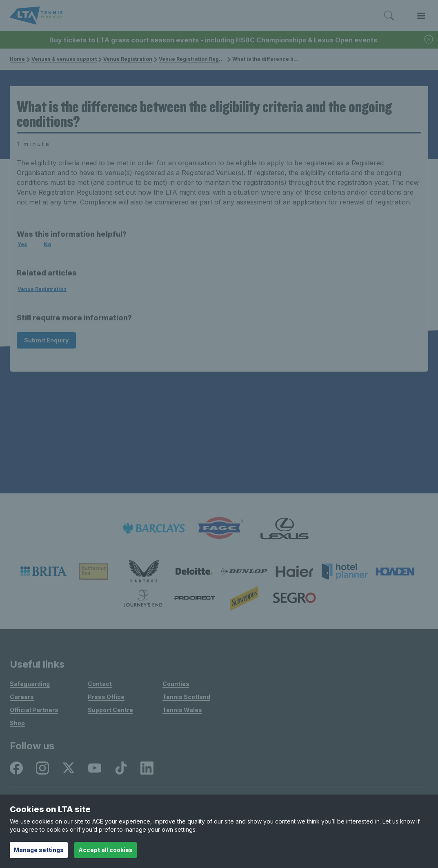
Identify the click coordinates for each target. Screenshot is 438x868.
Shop (17, 723)
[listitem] (154, 528)
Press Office (106, 697)
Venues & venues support (62, 59)
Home (17, 59)
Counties (176, 684)
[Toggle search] (389, 16)
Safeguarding (30, 684)
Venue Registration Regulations (197, 59)
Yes (22, 244)
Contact (100, 684)
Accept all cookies (106, 850)
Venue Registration (125, 59)
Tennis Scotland (186, 697)
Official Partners (34, 710)
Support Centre (110, 710)
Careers (22, 697)
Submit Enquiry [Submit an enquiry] (46, 340)
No (47, 244)
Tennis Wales (182, 710)
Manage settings (39, 850)
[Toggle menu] (421, 16)
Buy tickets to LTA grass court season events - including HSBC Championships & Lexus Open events (213, 40)
